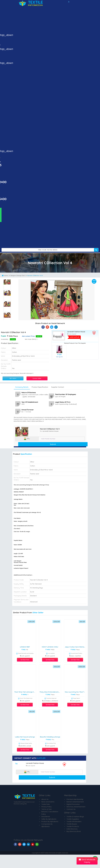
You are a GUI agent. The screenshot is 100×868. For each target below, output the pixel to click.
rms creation (50, 654)
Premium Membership (75, 799)
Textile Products (73, 826)
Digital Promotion (73, 804)
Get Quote (59, 357)
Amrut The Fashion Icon (25, 699)
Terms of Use (47, 809)
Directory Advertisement (76, 807)
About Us (45, 799)
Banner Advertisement (75, 802)
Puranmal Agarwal (50, 699)
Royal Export (75, 699)
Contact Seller (37, 378)
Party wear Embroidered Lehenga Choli (50, 692)
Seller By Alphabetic (49, 819)
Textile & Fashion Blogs (75, 817)
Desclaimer (46, 817)
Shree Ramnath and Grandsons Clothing (25, 654)
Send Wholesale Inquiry (87, 861)
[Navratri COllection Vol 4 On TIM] (52, 327)
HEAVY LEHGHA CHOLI (50, 647)
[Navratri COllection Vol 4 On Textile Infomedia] (43, 327)
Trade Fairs (46, 804)
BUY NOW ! (13, 378)
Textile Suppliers (73, 819)
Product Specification (40, 387)
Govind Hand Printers (75, 654)
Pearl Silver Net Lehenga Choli (25, 692)
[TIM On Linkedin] (28, 844)
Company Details (22, 387)
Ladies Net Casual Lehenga (25, 737)
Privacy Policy (46, 807)
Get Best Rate (25, 660)
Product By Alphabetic (50, 821)
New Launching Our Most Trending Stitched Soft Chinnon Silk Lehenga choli (75, 692)
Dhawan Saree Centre (25, 744)
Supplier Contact (58, 387)
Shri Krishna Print (50, 744)
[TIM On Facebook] (15, 844)
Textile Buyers (72, 824)
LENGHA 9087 (25, 647)
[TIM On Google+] (20, 844)
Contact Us (71, 809)
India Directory (72, 829)
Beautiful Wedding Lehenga (50, 737)
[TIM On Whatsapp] (37, 844)
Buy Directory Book (74, 831)
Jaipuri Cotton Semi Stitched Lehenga (75, 647)
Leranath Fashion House (76, 332)
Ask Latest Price (28, 336)
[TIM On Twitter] (24, 844)
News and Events (48, 802)
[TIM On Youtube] (33, 844)
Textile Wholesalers (74, 821)
